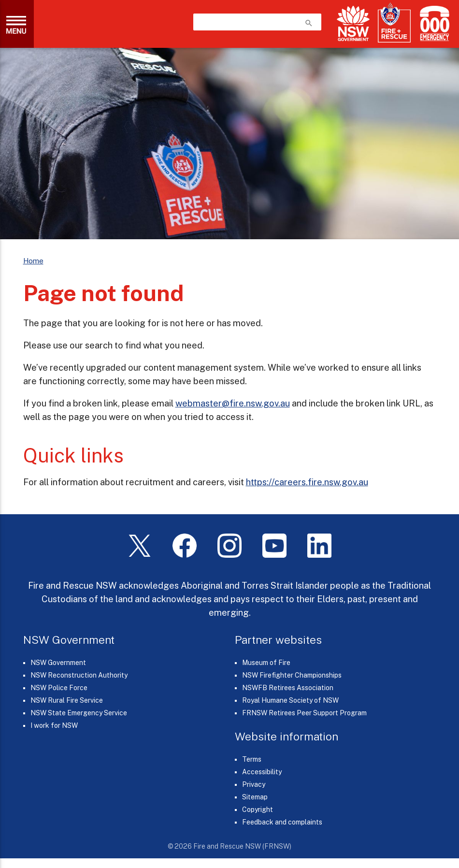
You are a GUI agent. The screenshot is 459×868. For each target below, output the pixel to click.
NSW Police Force (59, 688)
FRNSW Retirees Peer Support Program (304, 713)
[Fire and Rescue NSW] (394, 23)
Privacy (254, 784)
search (309, 23)
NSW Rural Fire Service (67, 700)
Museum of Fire (266, 663)
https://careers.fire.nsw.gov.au (307, 482)
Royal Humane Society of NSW (290, 700)
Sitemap (255, 797)
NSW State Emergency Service (79, 713)
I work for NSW (54, 725)
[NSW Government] (353, 23)
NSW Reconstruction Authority (79, 675)
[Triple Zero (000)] (433, 23)
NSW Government (58, 663)
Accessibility (262, 772)
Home (33, 261)
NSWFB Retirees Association (288, 688)
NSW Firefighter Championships (292, 675)
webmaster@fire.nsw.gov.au (233, 403)
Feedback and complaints (282, 822)
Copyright (258, 810)
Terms (252, 759)
